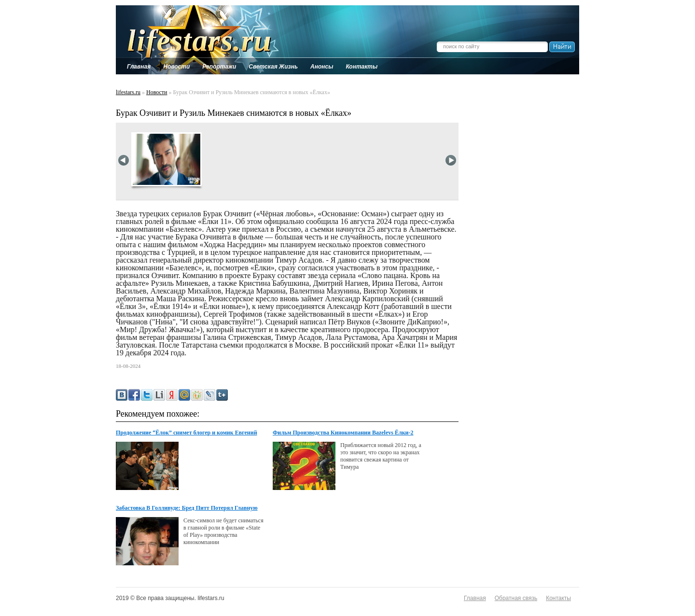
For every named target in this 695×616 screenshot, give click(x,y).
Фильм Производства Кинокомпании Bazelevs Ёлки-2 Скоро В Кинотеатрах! (343, 433)
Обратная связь (516, 598)
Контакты (558, 598)
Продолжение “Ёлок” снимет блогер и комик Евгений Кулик (187, 433)
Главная (475, 598)
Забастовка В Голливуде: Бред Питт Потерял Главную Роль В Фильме (187, 508)
